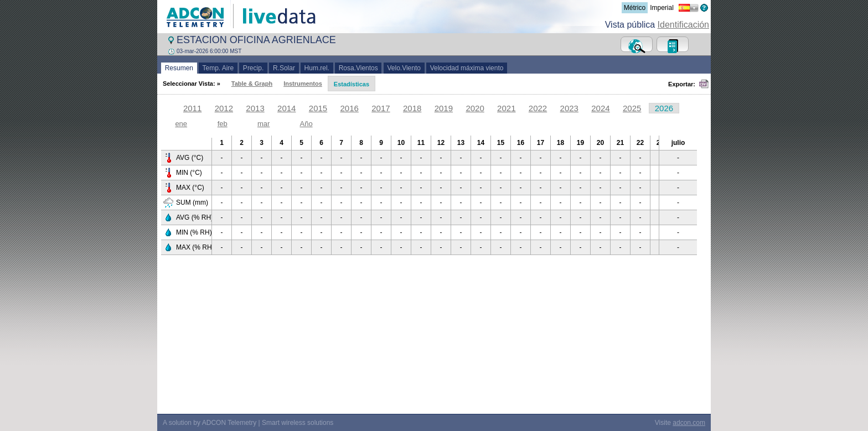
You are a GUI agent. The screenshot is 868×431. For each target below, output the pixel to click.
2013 (255, 108)
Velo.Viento (404, 68)
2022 (538, 108)
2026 (664, 108)
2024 (600, 108)
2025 (632, 108)
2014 (286, 108)
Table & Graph (252, 84)
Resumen (179, 68)
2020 (475, 108)
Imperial (662, 8)
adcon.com (689, 423)
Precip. (253, 68)
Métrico (635, 8)
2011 (192, 108)
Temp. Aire (218, 68)
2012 (224, 108)
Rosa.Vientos (358, 68)
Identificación (683, 25)
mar (263, 124)
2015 (318, 108)
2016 (350, 108)
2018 (412, 108)
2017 (381, 108)
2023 (569, 108)
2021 (506, 108)
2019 (444, 108)
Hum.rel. (317, 68)
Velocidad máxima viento (467, 68)
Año (306, 124)
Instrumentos (303, 84)
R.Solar (284, 68)
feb (223, 124)
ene (181, 124)
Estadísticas (352, 84)
